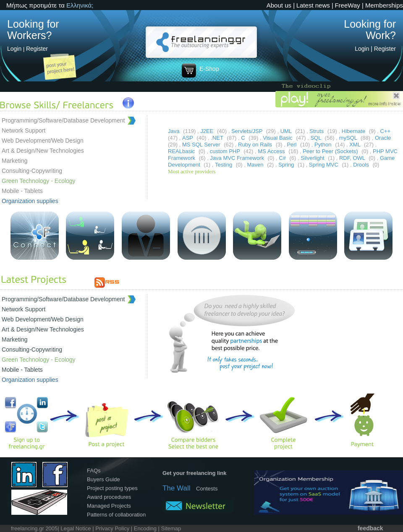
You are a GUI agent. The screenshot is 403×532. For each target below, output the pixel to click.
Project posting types (112, 488)
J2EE (208, 131)
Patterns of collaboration (116, 515)
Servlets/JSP (248, 131)
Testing (224, 165)
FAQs (94, 471)
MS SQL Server (202, 145)
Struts (317, 131)
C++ (386, 131)
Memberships (384, 5)
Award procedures (109, 497)
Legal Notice (76, 528)
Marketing (14, 161)
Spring (287, 165)
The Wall (176, 488)
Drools (362, 165)
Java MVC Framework (238, 158)
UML (287, 131)
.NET (218, 138)
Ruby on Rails (256, 145)
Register (37, 49)
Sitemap (171, 528)
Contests (207, 489)
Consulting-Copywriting (32, 171)
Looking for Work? (370, 30)
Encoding (145, 528)
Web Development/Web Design (43, 141)
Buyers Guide (103, 479)
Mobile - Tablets (22, 191)
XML (356, 145)
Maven (256, 165)
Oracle (383, 138)
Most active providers (192, 171)
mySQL (349, 138)
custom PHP (226, 151)
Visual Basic (278, 138)
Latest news (313, 5)
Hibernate (354, 131)
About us (279, 5)
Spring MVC (324, 165)
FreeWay (347, 5)
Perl (292, 145)
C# (283, 158)
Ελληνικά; (80, 5)
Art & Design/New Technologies (43, 151)
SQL (316, 138)
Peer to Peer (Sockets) (331, 151)
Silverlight (313, 158)
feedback (370, 528)
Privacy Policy (112, 528)
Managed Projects (109, 506)
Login (14, 49)
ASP (188, 138)
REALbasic (182, 151)
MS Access (272, 151)
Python (324, 145)
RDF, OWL (353, 158)
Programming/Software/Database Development (63, 120)
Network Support (24, 130)
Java (174, 131)
